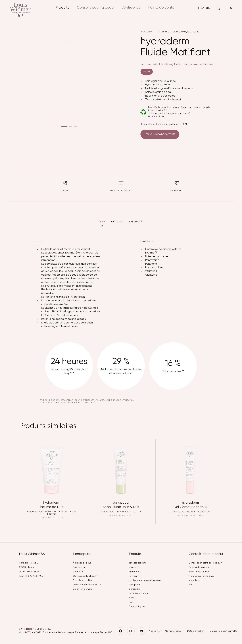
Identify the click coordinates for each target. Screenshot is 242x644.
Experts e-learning (82, 589)
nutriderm (134, 576)
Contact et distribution (85, 576)
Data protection (196, 631)
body (132, 598)
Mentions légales (174, 631)
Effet (102, 225)
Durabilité (78, 572)
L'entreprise (131, 8)
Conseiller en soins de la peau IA (206, 563)
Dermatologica (137, 606)
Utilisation (117, 225)
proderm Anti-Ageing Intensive (145, 580)
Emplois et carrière (83, 580)
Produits (62, 8)
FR (229, 8)
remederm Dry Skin (139, 593)
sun (131, 602)
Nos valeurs (79, 567)
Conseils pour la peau (95, 8)
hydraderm (146, 32)
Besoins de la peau (199, 567)
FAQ (191, 585)
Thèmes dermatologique (202, 576)
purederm (134, 567)
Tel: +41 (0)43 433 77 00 (31, 572)
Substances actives (199, 572)
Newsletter (155, 631)
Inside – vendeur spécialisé (87, 585)
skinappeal (135, 585)
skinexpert (134, 589)
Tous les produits (138, 563)
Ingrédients (136, 225)
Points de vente (161, 8)
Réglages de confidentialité (223, 631)
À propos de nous (82, 563)
